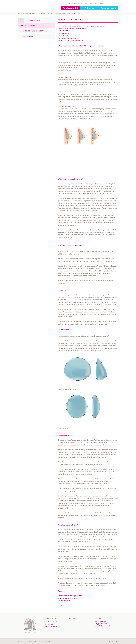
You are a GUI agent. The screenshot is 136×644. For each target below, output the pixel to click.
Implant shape (64, 33)
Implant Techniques (75, 13)
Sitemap (21, 641)
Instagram (79, 623)
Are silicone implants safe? (69, 38)
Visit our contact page (101, 622)
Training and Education (108, 8)
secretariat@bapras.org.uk (102, 626)
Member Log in (94, 3)
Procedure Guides (61, 13)
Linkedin (75, 623)
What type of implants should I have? (73, 28)
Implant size (63, 31)
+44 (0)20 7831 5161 (101, 624)
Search (116, 3)
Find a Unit (77, 3)
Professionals (89, 8)
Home (20, 13)
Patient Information (47, 13)
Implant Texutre (65, 36)
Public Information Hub (70, 8)
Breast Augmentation (34, 20)
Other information (64, 601)
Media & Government (51, 627)
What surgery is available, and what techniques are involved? (82, 26)
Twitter (71, 623)
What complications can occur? (68, 598)
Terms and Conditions (31, 641)
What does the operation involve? (72, 41)
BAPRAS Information (44, 641)
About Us (71, 3)
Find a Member (85, 3)
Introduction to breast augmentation (70, 596)
